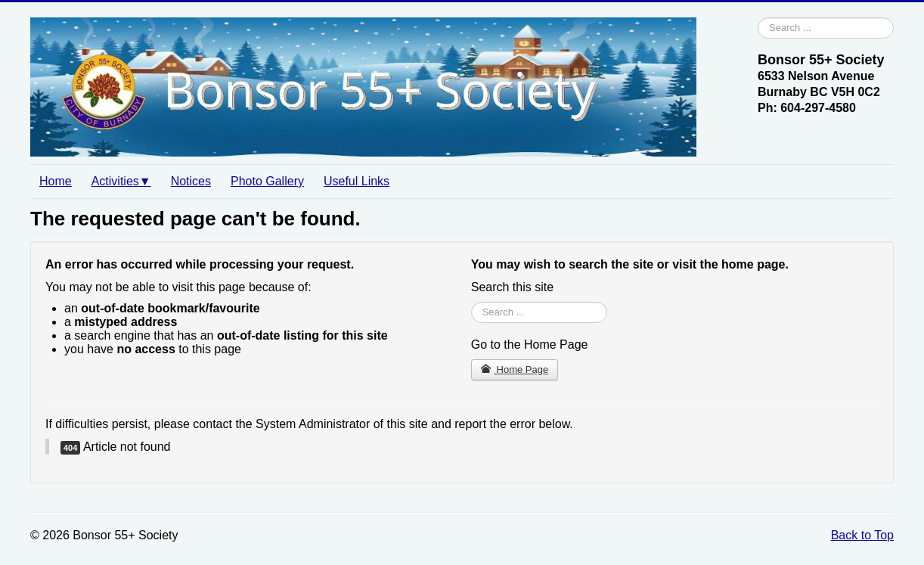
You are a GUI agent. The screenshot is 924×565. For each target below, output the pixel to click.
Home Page (515, 369)
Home (56, 181)
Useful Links (357, 181)
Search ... (758, 18)
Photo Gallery (267, 181)
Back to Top (862, 535)
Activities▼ (121, 181)
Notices (191, 181)
